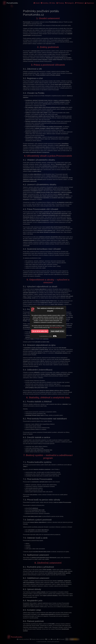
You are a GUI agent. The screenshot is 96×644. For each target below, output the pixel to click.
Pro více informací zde (56, 327)
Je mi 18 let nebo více (40, 331)
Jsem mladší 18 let (57, 331)
